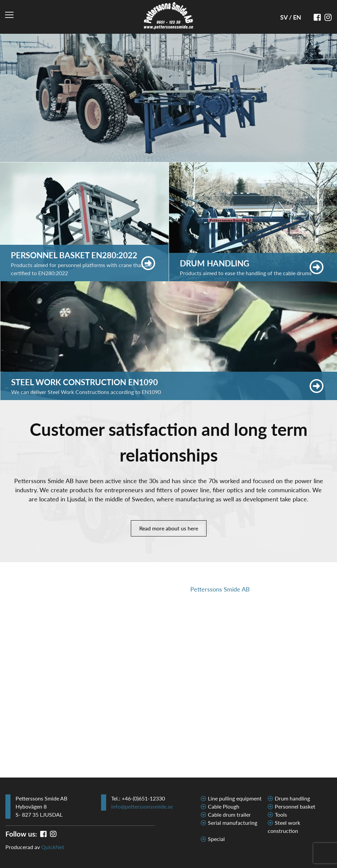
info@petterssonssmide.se (142, 806)
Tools (281, 814)
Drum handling (292, 798)
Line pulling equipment (235, 798)
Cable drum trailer (229, 814)
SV (285, 17)
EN (297, 17)
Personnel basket (295, 806)
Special (216, 839)
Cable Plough (224, 806)
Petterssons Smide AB (220, 589)
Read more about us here (169, 528)
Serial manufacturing (233, 823)
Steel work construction (284, 827)
